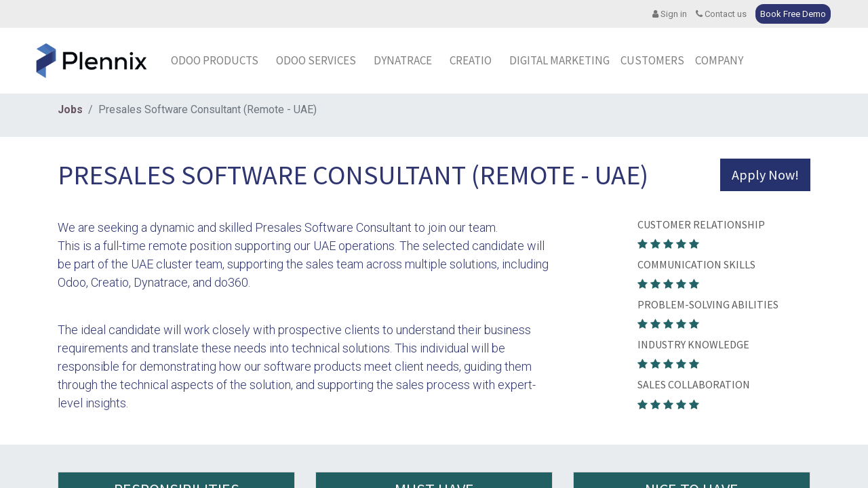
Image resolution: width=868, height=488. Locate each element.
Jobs (70, 109)
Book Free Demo (793, 14)
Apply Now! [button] (765, 175)
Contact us (721, 14)
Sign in (670, 14)
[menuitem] (407, 61)
